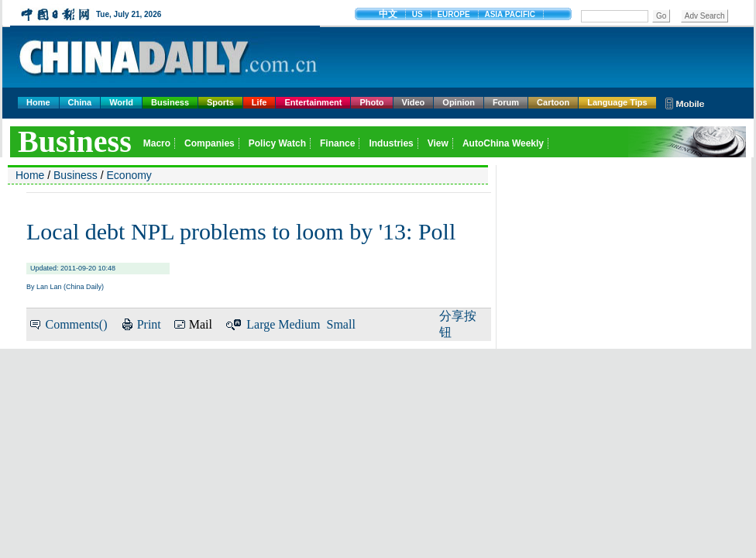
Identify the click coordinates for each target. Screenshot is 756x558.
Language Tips (617, 102)
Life (259, 102)
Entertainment (313, 102)
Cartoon (553, 102)
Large (261, 324)
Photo (371, 102)
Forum (506, 102)
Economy (129, 175)
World (121, 102)
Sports (220, 102)
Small (341, 324)
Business (170, 102)
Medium (299, 324)
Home (38, 102)
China (80, 102)
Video (414, 102)
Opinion (459, 102)
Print (149, 324)
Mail (201, 324)
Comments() (76, 324)
